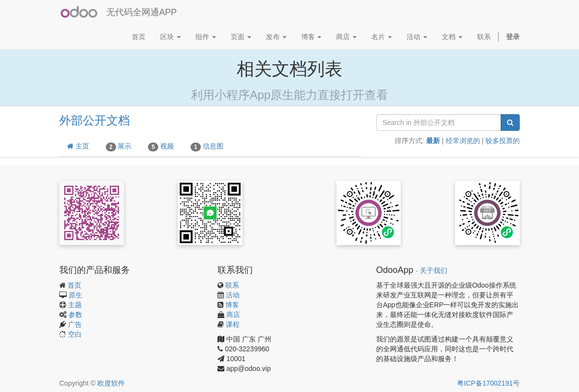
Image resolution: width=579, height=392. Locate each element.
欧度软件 (111, 383)
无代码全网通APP (142, 12)
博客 (232, 305)
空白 (75, 334)
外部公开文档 (95, 120)
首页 (74, 285)
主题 (75, 305)
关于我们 (434, 271)
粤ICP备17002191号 (488, 383)
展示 (119, 147)
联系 (232, 285)
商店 (233, 315)
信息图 (207, 147)
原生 (75, 295)
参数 (75, 315)
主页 (78, 146)
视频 (161, 147)
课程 (233, 324)
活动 (233, 295)
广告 (75, 324)
